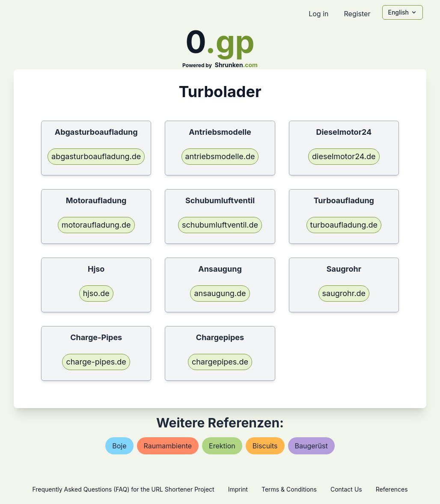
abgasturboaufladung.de (96, 156)
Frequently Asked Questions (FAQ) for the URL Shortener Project (123, 489)
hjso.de (96, 293)
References (392, 489)
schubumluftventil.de (220, 225)
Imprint (238, 489)
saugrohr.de (344, 293)
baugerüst (311, 446)
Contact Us (346, 489)
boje (119, 446)
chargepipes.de (220, 362)
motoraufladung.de (96, 225)
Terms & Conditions (289, 489)
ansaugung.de (220, 293)
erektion (222, 446)
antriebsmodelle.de (220, 156)
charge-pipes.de (96, 362)
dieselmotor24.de (344, 156)
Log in (318, 14)
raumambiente (168, 446)
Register (357, 14)
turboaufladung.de (344, 225)
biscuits (265, 446)
